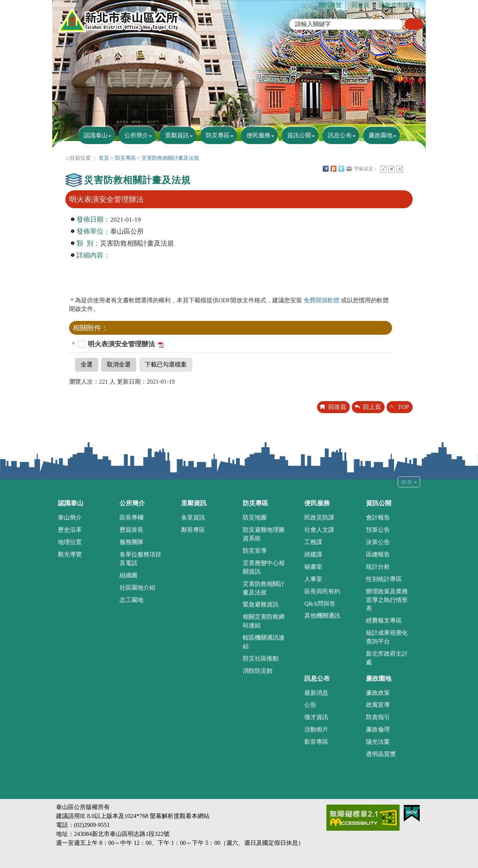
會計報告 (378, 517)
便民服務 (258, 135)
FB (326, 169)
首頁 (104, 158)
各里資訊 (193, 517)
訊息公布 (340, 135)
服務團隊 (131, 542)
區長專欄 (131, 517)
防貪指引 (378, 717)
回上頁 (372, 407)
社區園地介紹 (137, 588)
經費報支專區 (384, 620)
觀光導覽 (70, 554)
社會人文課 (319, 530)
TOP (403, 407)
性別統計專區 (384, 579)
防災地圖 (255, 517)
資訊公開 (299, 135)
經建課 (313, 554)
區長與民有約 (322, 591)
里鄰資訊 (177, 135)
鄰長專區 (193, 530)
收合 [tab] (409, 482)
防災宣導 (255, 551)
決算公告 (378, 542)
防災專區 (218, 135)
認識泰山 (96, 135)
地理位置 (70, 542)
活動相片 (316, 729)
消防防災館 (258, 671)
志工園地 (131, 600)
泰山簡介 (70, 517)
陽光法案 (378, 742)
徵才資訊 (316, 717)
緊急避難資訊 (261, 604)
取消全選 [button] (119, 364)
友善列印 (349, 169)
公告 (310, 705)
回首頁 (360, 5)
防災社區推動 (261, 658)
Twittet (341, 169)
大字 (400, 169)
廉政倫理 (378, 729)
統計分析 (378, 567)
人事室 (313, 579)
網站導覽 (330, 5)
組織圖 (128, 575)
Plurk (333, 169)
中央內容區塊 (408, 169)
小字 (383, 169)
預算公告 (378, 530)
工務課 (313, 542)
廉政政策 (378, 693)
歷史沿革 (70, 530)
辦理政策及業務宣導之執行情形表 (387, 600)
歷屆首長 (131, 530)
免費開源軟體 (322, 300)
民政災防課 (319, 517)
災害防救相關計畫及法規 (170, 158)
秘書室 (313, 567)
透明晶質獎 (381, 754)
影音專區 (316, 742)
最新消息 (316, 693)
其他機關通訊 (322, 616)
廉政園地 (381, 135)
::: (304, 5)
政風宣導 (378, 705)
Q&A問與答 (320, 604)
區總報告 (378, 554)
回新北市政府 (397, 5)
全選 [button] (87, 364)
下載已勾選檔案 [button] (166, 364)
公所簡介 (136, 135)
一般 (392, 169)
